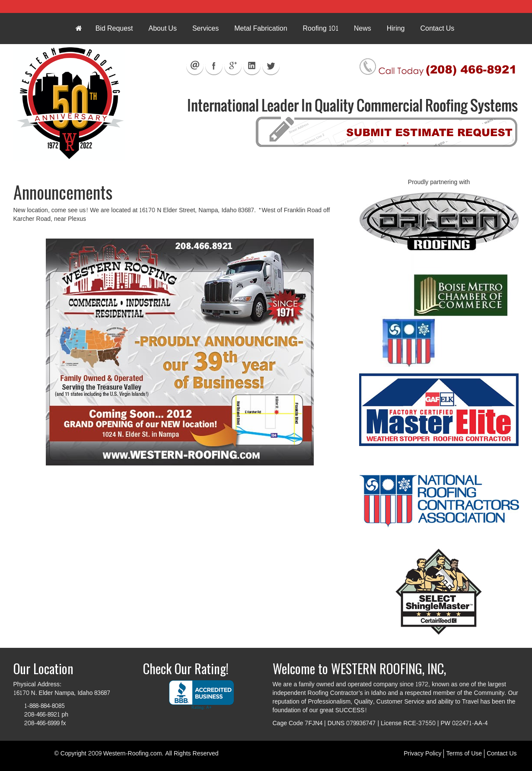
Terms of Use (464, 753)
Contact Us (502, 753)
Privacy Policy (422, 753)
